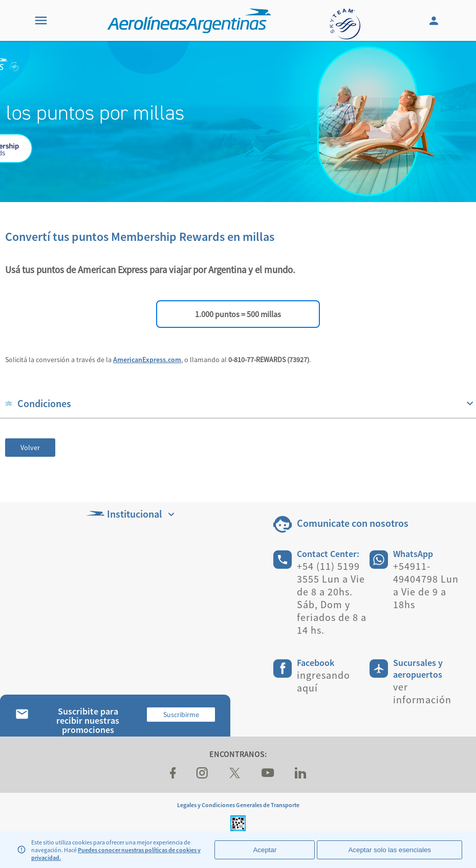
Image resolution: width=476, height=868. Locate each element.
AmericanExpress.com (147, 360)
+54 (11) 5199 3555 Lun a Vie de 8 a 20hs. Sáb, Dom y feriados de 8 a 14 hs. (332, 598)
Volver (30, 448)
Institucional (132, 514)
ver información (422, 693)
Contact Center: (328, 554)
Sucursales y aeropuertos (418, 669)
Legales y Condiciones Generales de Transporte (238, 805)
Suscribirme (181, 715)
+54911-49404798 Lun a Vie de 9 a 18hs (426, 585)
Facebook (316, 663)
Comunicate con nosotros (353, 523)
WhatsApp (413, 554)
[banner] (238, 121)
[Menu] (41, 20)
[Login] (435, 20)
